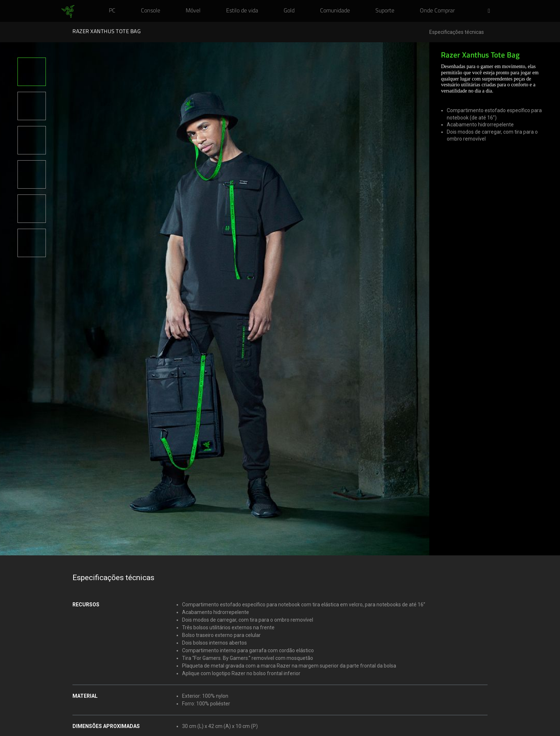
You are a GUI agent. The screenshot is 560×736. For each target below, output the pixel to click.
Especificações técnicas (457, 32)
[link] (68, 12)
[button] (491, 11)
